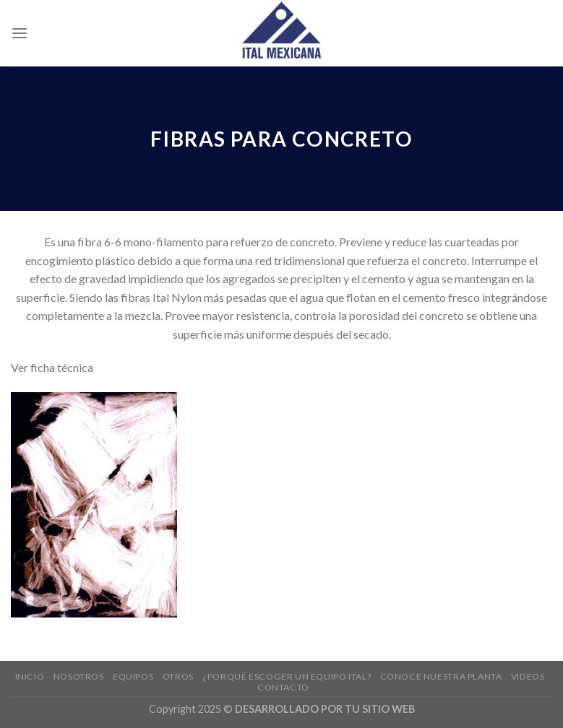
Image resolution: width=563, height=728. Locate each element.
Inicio (30, 676)
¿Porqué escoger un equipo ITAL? (287, 676)
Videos (528, 676)
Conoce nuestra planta (441, 676)
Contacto (283, 687)
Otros (178, 676)
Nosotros (79, 676)
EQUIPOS (133, 676)
